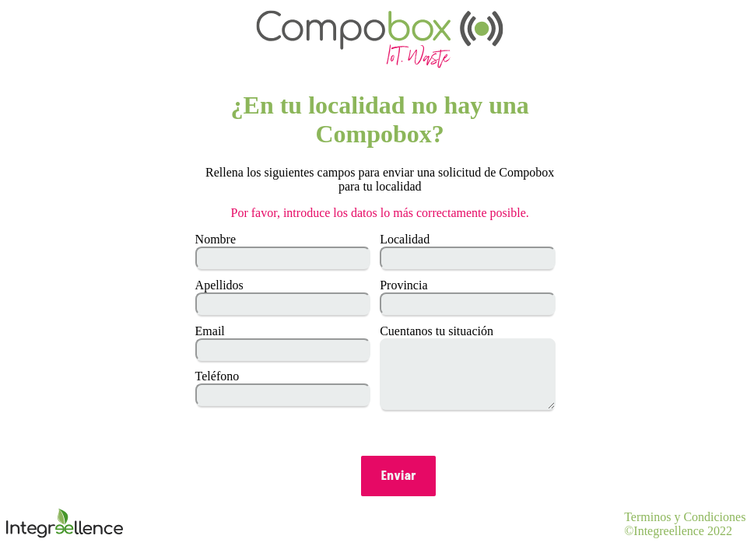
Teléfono (217, 376)
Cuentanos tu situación (437, 331)
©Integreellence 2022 (678, 531)
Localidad (405, 239)
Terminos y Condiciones (685, 517)
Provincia (403, 285)
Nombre (216, 239)
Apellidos (219, 285)
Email (210, 331)
